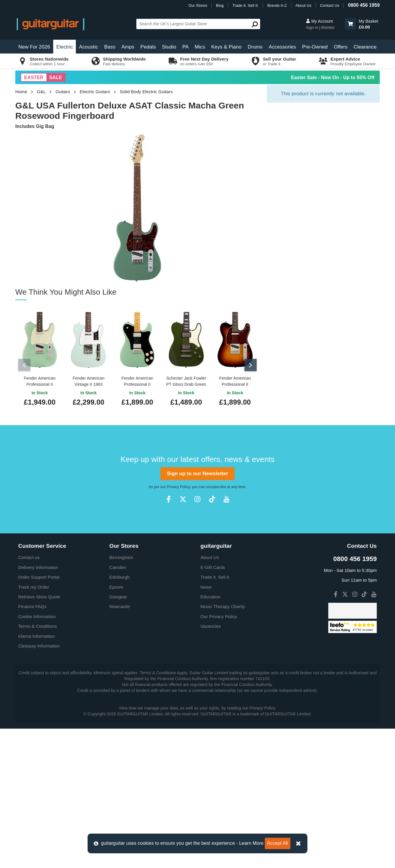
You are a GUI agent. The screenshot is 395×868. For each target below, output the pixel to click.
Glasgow (118, 736)
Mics (200, 47)
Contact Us (330, 5)
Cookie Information (37, 756)
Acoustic (89, 47)
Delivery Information (38, 707)
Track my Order (34, 726)
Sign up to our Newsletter (197, 613)
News (206, 726)
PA (185, 47)
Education (210, 736)
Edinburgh (119, 716)
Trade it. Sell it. (215, 716)
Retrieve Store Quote (39, 736)
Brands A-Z (277, 5)
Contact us (29, 697)
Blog (220, 5)
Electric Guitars (95, 92)
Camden (118, 707)
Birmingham (121, 697)
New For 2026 (34, 47)
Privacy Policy (178, 626)
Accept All (278, 843)
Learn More (251, 843)
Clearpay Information (39, 785)
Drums (255, 47)
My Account (319, 21)
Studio (169, 47)
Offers (341, 47)
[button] (350, 24)
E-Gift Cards (213, 707)
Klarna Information (36, 776)
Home (21, 92)
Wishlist (328, 27)
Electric (65, 47)
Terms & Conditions (38, 766)
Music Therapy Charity (223, 746)
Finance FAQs (32, 746)
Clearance (365, 47)
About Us (303, 5)
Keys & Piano (226, 47)
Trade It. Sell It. (246, 5)
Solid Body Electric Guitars (146, 92)
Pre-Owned (315, 47)
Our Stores (198, 5)
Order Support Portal (39, 716)
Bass (110, 47)
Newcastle (120, 746)
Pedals (148, 47)
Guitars (63, 92)
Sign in (312, 27)
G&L (41, 92)
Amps (128, 47)
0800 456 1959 (364, 5)
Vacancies (211, 766)
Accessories (282, 47)
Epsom (116, 726)
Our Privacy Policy (219, 756)
